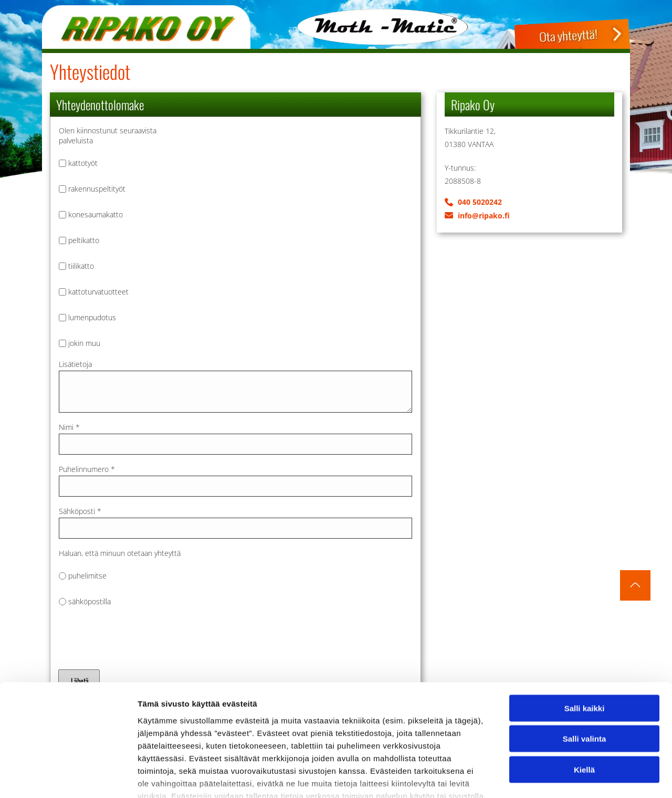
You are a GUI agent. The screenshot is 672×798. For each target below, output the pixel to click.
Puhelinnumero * (87, 469)
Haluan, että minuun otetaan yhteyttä (120, 553)
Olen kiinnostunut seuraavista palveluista (108, 135)
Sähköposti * (80, 511)
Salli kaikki (585, 636)
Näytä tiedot (561, 777)
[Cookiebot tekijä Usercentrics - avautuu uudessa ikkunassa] (68, 778)
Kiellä (584, 697)
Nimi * (69, 427)
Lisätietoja (75, 364)
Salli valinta (585, 666)
